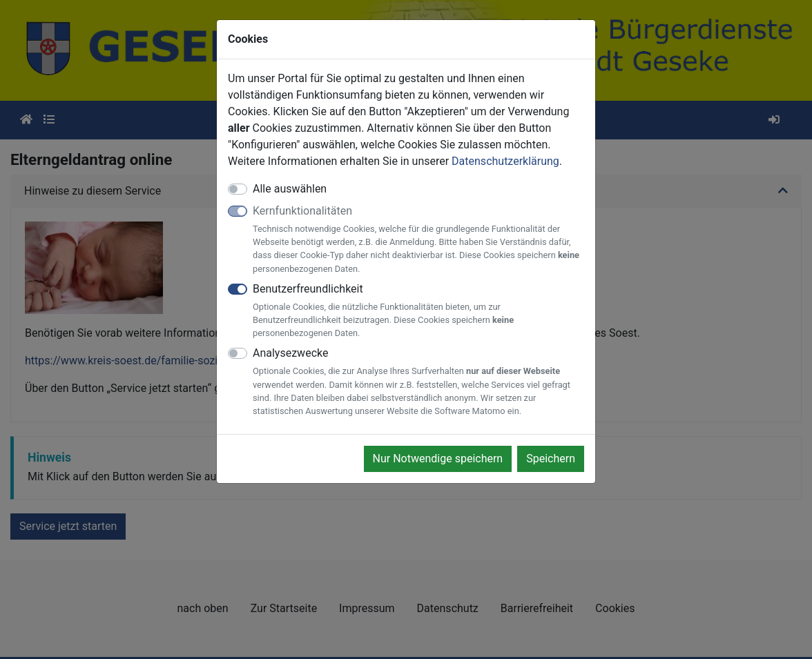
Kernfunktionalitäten (418, 240)
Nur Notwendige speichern (438, 459)
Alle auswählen (290, 189)
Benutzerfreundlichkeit (418, 311)
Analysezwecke (418, 382)
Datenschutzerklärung (505, 161)
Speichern (551, 459)
